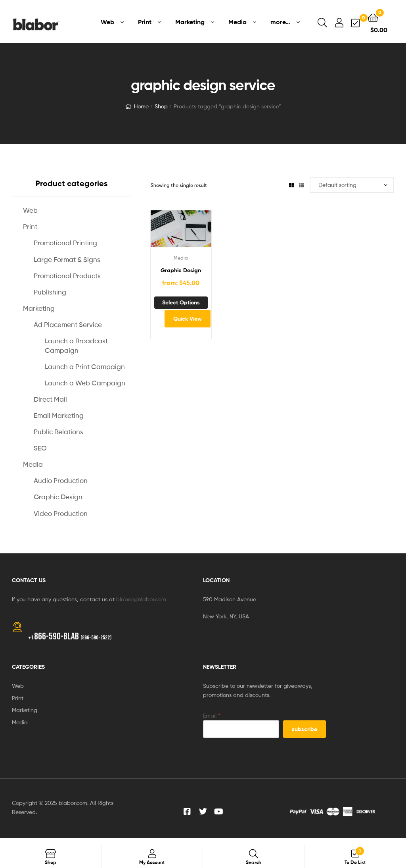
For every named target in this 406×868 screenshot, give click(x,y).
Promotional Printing (65, 243)
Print (30, 227)
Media (181, 258)
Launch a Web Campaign (85, 383)
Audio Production (61, 481)
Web (30, 210)
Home (141, 106)
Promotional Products (67, 276)
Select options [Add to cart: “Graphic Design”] (181, 302)
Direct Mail (50, 399)
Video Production (61, 514)
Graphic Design (181, 270)
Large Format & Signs (67, 260)
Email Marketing (59, 416)
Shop (161, 106)
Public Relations (58, 432)
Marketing (39, 308)
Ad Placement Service (68, 325)
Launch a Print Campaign (85, 367)
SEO (40, 448)
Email (212, 715)
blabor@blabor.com (141, 599)
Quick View (188, 319)
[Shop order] (352, 185)
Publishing (50, 292)
